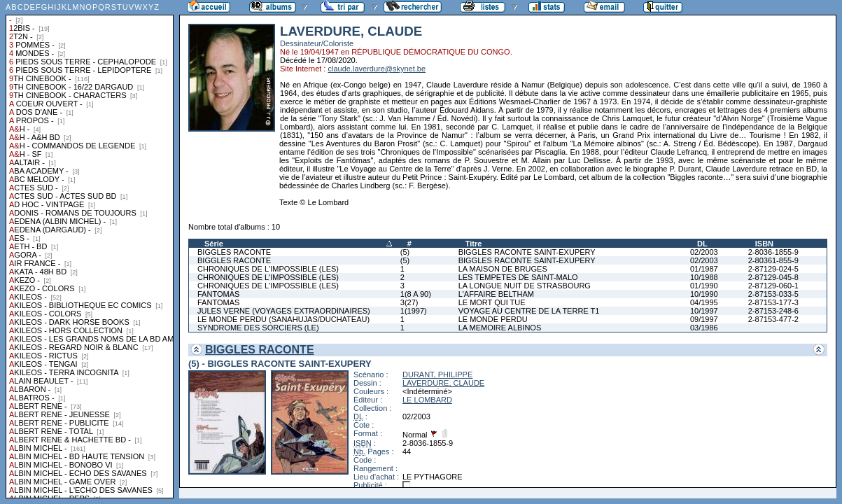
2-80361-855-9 (773, 260)
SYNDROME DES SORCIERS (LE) (258, 328)
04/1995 (704, 302)
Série (214, 244)
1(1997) (414, 311)
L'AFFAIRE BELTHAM (496, 294)
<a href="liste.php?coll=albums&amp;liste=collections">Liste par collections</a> (90, 249)
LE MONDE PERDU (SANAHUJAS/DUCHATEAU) (283, 319)
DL (702, 244)
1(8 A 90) (416, 294)
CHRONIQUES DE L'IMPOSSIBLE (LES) (268, 269)
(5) (405, 252)
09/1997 (704, 319)
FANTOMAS (218, 294)
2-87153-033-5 (773, 294)
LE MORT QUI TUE (492, 302)
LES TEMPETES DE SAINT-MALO (518, 277)
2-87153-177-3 (773, 302)
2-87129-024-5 (773, 269)
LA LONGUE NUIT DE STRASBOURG (525, 286)
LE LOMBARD (427, 400)
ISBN (764, 244)
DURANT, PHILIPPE (437, 374)
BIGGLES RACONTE (234, 252)
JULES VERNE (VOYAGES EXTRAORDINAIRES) (284, 311)
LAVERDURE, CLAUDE (443, 383)
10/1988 (704, 277)
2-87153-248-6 (773, 311)
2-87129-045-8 (773, 277)
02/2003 (704, 252)
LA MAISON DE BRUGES (503, 269)
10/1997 (704, 311)
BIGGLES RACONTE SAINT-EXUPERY (527, 252)
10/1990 (704, 294)
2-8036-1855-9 (773, 252)
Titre (474, 244)
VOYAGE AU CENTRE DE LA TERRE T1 (529, 311)
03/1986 (704, 328)
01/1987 (704, 269)
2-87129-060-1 (773, 286)
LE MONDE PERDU (493, 319)
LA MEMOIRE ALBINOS (500, 328)
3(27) (409, 302)
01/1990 (704, 286)
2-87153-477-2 (773, 319)
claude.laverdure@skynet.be (377, 69)
